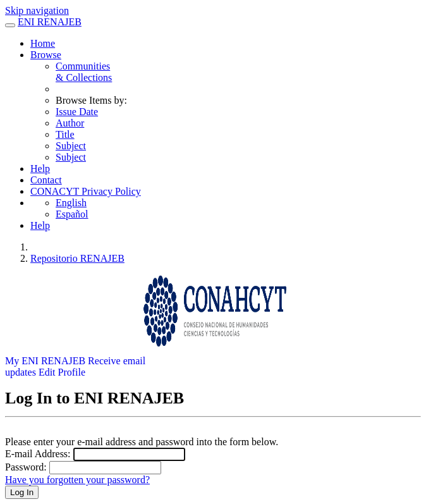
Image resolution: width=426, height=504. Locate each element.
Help (40, 169)
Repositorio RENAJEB (77, 258)
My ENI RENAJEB (45, 361)
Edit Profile (62, 372)
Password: (26, 467)
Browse (46, 55)
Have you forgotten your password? (77, 480)
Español (72, 214)
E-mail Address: (38, 454)
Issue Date (77, 112)
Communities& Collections (84, 72)
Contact (46, 180)
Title (65, 134)
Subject (71, 146)
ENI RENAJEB (50, 22)
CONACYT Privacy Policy (86, 191)
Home (43, 43)
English (71, 203)
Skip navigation (37, 10)
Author (70, 123)
